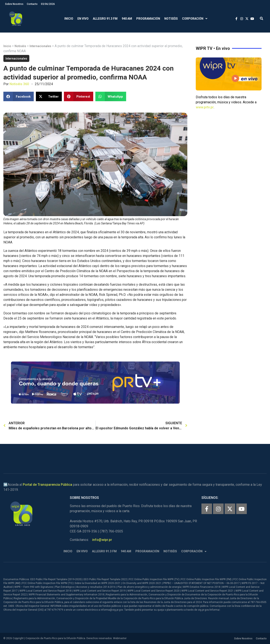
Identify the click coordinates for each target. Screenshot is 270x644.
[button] (261, 19)
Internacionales (40, 46)
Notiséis (171, 19)
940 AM (127, 19)
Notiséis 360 (19, 84)
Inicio (69, 19)
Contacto (32, 4)
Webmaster (120, 638)
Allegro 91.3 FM (105, 19)
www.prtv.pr (205, 107)
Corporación (195, 19)
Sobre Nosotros (14, 4)
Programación (148, 19)
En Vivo (83, 19)
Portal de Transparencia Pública (47, 485)
